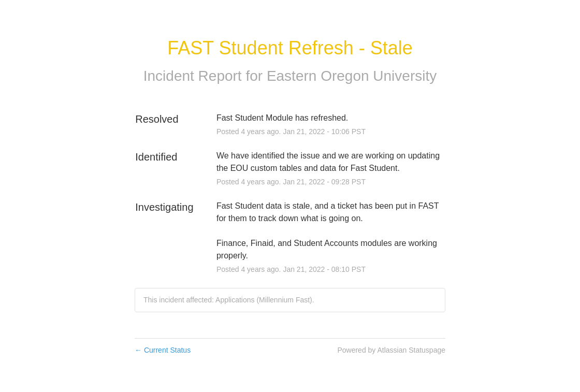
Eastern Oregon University (352, 76)
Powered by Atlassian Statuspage (391, 350)
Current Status (163, 350)
